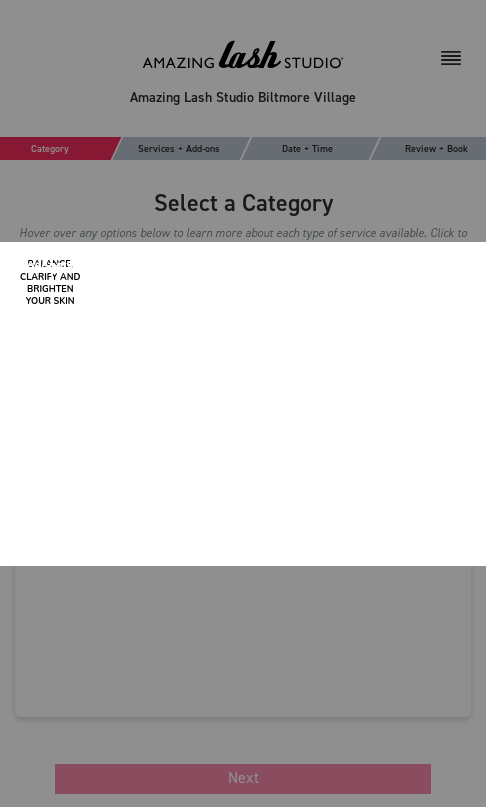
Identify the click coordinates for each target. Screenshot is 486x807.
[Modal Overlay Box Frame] (243, 404)
